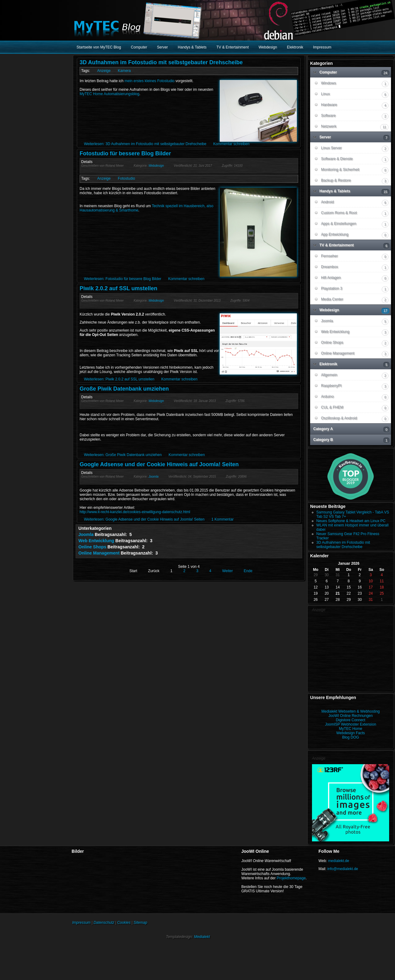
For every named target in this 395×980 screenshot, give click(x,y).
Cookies (124, 923)
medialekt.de (339, 861)
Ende (248, 571)
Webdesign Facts (351, 733)
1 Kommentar (222, 519)
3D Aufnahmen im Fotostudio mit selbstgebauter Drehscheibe (161, 62)
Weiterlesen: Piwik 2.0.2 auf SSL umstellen (119, 379)
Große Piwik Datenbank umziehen (124, 389)
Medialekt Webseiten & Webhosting (351, 711)
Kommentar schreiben (231, 144)
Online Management (99, 553)
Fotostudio (127, 178)
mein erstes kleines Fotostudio (149, 81)
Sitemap (140, 923)
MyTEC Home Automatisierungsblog (109, 94)
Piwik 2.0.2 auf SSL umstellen (118, 288)
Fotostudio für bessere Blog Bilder (125, 153)
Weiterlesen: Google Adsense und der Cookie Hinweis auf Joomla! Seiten (144, 519)
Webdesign (156, 166)
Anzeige (104, 71)
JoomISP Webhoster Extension (351, 724)
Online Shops (92, 547)
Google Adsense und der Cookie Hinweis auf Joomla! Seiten (159, 464)
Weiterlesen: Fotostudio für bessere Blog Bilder (123, 279)
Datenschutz (104, 923)
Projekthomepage (291, 878)
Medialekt (202, 937)
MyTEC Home (350, 729)
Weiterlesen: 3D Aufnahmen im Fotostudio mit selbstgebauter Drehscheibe (145, 144)
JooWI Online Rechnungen (350, 716)
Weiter (227, 571)
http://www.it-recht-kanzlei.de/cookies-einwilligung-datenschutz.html (135, 512)
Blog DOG (351, 737)
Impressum (81, 923)
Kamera (124, 71)
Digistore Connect (350, 720)
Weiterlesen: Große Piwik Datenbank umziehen (123, 455)
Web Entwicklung (96, 541)
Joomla (153, 477)
